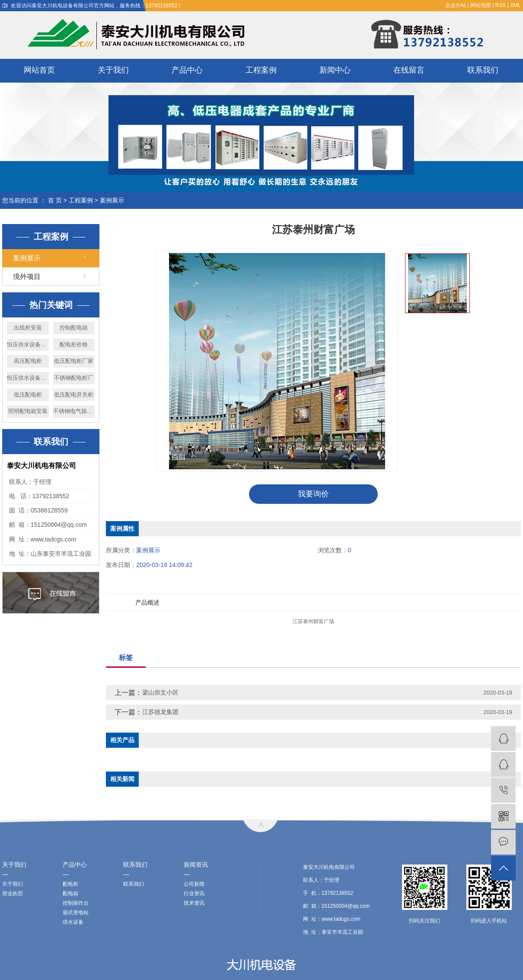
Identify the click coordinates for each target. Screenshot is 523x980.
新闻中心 (335, 70)
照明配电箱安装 (28, 411)
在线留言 (409, 70)
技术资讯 (194, 903)
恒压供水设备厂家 (28, 344)
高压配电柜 (28, 361)
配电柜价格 (74, 344)
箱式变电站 (76, 913)
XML (515, 5)
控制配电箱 (74, 328)
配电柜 (70, 884)
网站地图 (481, 5)
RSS (501, 5)
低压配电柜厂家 (74, 361)
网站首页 (39, 70)
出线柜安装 (28, 328)
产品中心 (187, 70)
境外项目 (27, 277)
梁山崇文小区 (160, 692)
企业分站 (456, 5)
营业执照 (13, 894)
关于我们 (113, 70)
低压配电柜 (28, 395)
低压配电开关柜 (74, 395)
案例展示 (112, 200)
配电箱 (70, 894)
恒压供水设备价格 (28, 378)
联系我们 (483, 70)
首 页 (55, 200)
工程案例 (261, 70)
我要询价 (313, 494)
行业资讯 (194, 894)
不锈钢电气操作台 (74, 411)
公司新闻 (194, 884)
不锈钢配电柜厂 (74, 378)
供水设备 (73, 922)
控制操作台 (76, 903)
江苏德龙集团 (160, 712)
